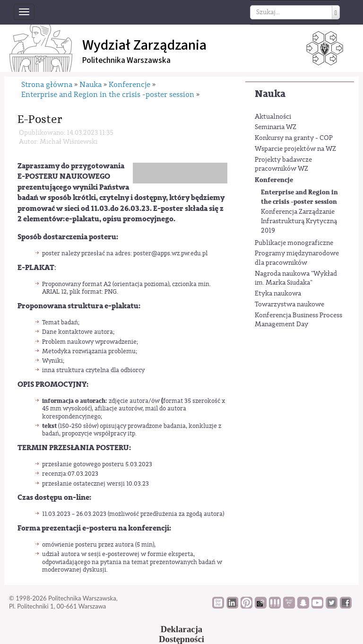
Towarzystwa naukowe (290, 305)
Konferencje (274, 180)
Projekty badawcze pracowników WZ (283, 165)
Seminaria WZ (276, 127)
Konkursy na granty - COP (294, 138)
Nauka (270, 94)
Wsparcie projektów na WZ (295, 149)
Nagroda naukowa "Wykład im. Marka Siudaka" (296, 278)
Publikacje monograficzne (294, 243)
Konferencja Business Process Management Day (298, 320)
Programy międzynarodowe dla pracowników (297, 258)
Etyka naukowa (278, 294)
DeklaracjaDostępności (181, 634)
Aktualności (273, 117)
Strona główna (47, 85)
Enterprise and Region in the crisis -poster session (299, 197)
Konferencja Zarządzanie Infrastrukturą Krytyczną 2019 (299, 221)
